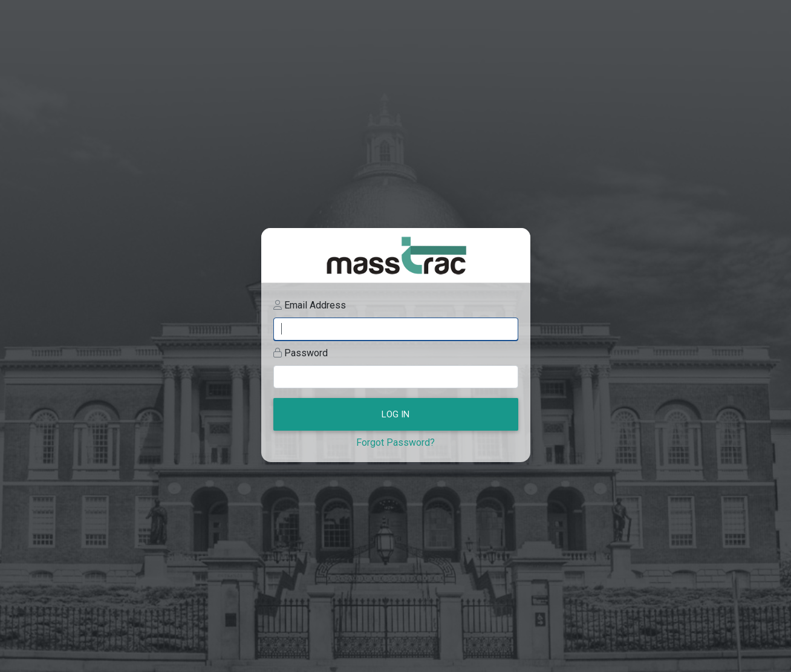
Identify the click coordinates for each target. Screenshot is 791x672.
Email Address (315, 305)
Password (306, 353)
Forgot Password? (395, 442)
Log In (395, 414)
